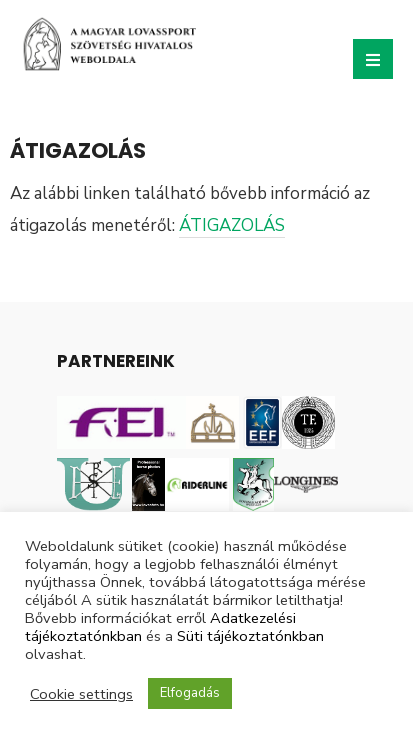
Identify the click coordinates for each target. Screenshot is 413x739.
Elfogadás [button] (190, 693)
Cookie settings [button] (81, 694)
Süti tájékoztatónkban (250, 636)
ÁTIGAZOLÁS (232, 225)
